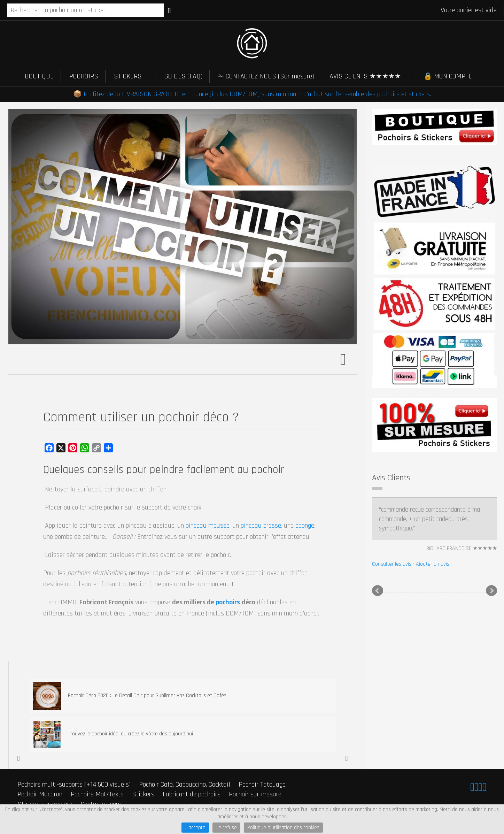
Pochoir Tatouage (262, 785)
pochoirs (228, 602)
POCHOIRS (84, 76)
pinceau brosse (261, 526)
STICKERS (128, 76)
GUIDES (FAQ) (183, 76)
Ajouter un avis (433, 564)
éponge (305, 526)
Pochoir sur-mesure (255, 794)
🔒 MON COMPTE (448, 76)
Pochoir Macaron (40, 794)
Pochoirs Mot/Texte (97, 794)
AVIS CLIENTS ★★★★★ (365, 76)
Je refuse (226, 828)
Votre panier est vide (469, 10)
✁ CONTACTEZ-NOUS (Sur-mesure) (266, 76)
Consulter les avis (392, 564)
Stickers (143, 794)
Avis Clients (391, 478)
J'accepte (195, 828)
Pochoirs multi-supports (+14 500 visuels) (74, 785)
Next (491, 591)
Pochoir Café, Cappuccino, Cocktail (185, 785)
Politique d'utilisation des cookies (283, 828)
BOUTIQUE (39, 76)
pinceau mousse (208, 526)
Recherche (169, 11)
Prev (378, 591)
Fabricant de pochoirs (192, 794)
